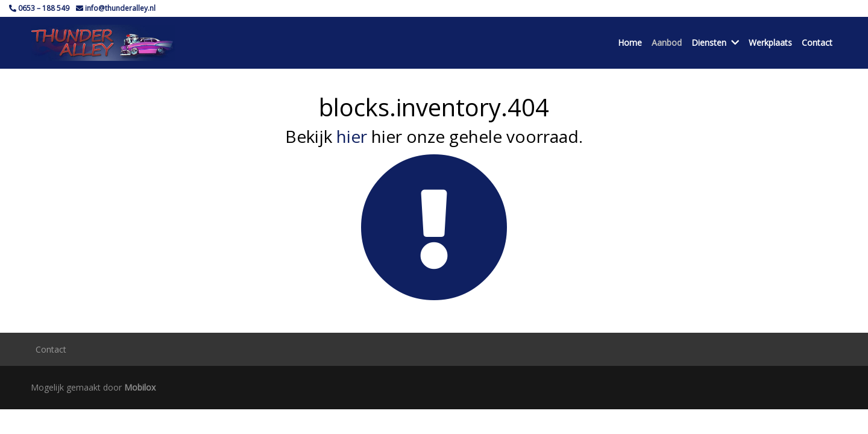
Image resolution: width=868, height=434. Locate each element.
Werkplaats (770, 42)
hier (352, 136)
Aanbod (667, 42)
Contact (817, 42)
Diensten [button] (715, 42)
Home (630, 42)
